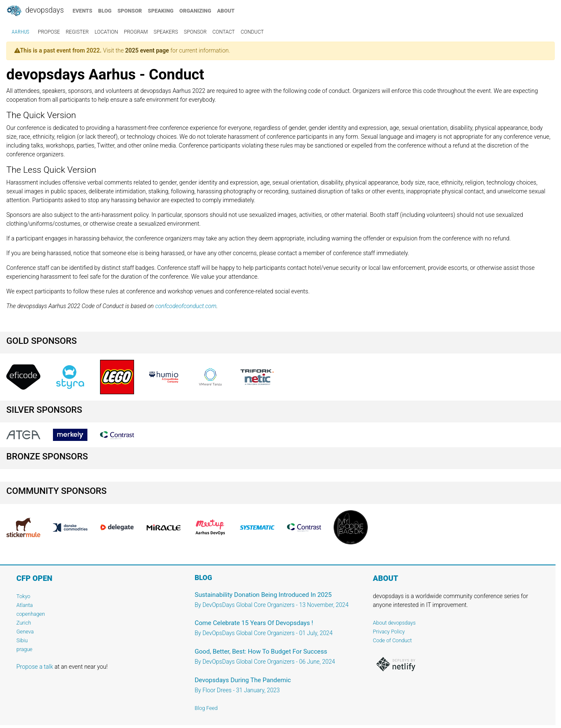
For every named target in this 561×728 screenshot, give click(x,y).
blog (105, 11)
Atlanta (25, 605)
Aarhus (20, 32)
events (83, 11)
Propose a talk (35, 667)
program (136, 32)
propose (49, 32)
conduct (252, 32)
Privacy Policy (389, 632)
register (78, 32)
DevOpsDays (35, 11)
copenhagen (31, 614)
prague (24, 649)
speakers (166, 32)
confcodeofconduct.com (186, 306)
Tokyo (23, 596)
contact (224, 32)
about (226, 11)
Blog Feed (206, 708)
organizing (195, 11)
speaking (161, 11)
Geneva (25, 632)
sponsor (129, 11)
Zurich (24, 623)
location (106, 32)
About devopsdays (394, 623)
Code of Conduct (392, 640)
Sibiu (22, 640)
